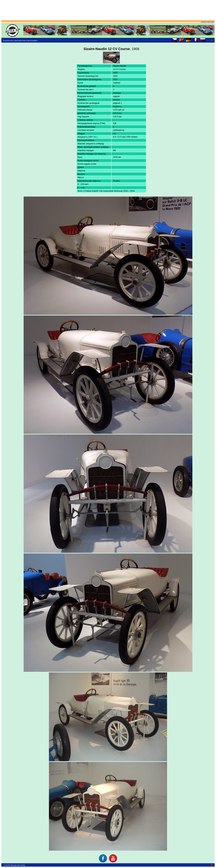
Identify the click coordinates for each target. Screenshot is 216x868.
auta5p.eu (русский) (208, 22)
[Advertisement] (108, 9)
